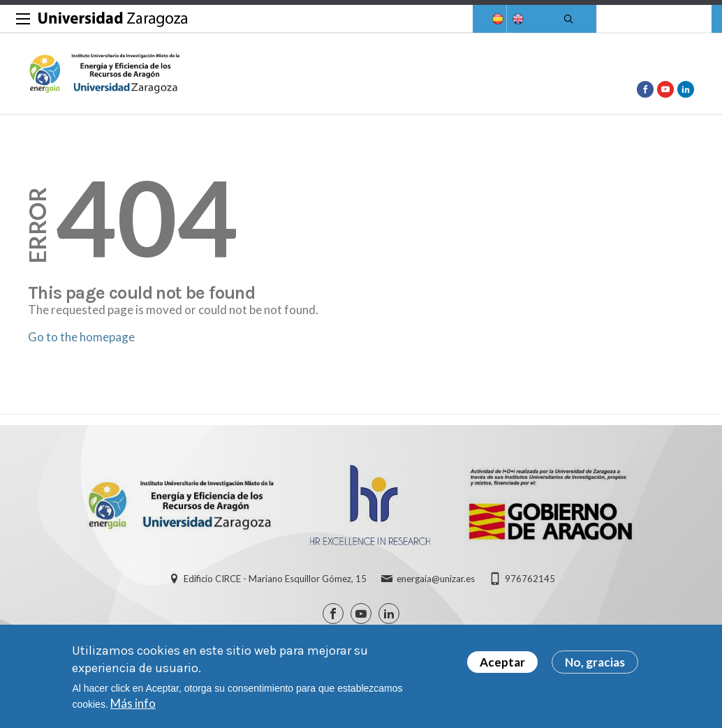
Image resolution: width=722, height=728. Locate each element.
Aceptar (502, 663)
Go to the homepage (81, 337)
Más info (133, 704)
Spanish (496, 19)
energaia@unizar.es (436, 579)
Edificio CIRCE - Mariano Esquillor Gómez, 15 (275, 579)
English (517, 19)
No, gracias (595, 663)
